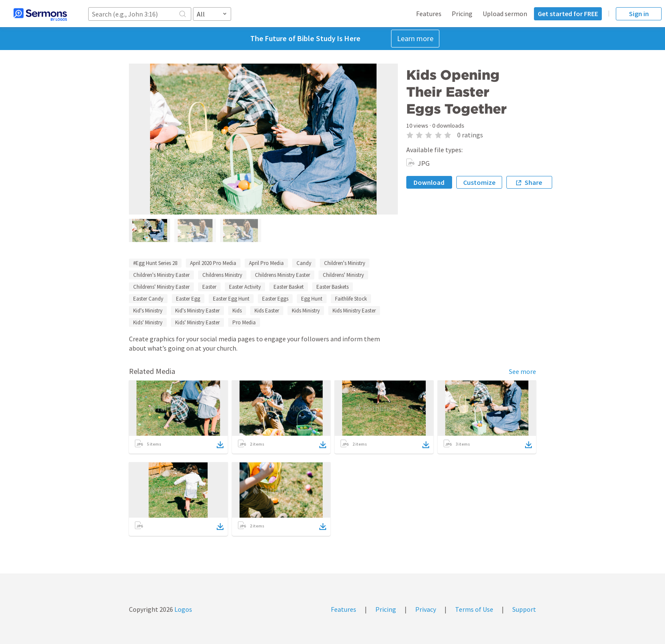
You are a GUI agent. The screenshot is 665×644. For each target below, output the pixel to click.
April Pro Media (266, 263)
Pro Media (244, 322)
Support (524, 609)
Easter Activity (245, 287)
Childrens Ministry (222, 275)
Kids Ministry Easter (354, 311)
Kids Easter (267, 311)
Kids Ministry (306, 311)
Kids (237, 311)
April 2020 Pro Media (213, 263)
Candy (304, 263)
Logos (183, 609)
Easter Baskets (332, 287)
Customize (479, 182)
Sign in (639, 14)
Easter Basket (289, 287)
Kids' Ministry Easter (197, 322)
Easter (209, 287)
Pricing (462, 14)
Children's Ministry (345, 263)
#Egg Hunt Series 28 (155, 263)
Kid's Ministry (148, 311)
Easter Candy (148, 299)
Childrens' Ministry (343, 275)
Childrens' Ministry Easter (161, 287)
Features (429, 14)
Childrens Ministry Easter (282, 275)
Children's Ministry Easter (161, 275)
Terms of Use (474, 609)
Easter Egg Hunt (231, 299)
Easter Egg (188, 299)
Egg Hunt (312, 299)
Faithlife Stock (351, 299)
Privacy (426, 609)
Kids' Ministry (148, 322)
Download (429, 182)
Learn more (415, 38)
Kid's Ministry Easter (197, 311)
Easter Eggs (275, 299)
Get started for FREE (568, 14)
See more (522, 371)
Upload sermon (505, 14)
